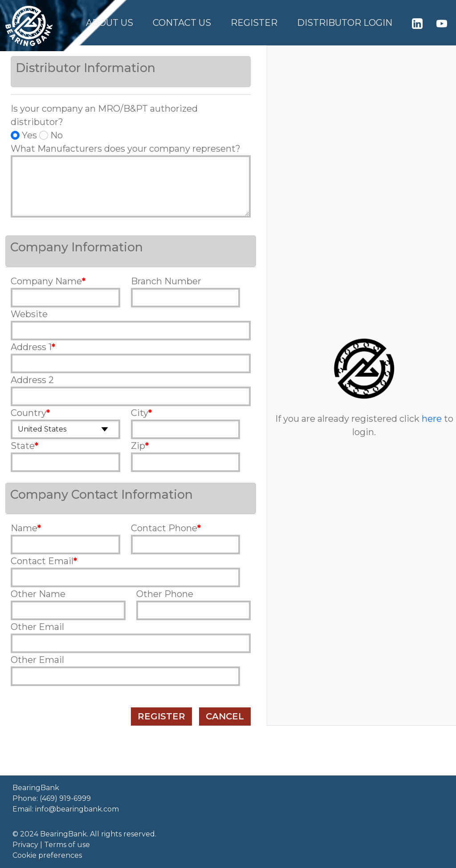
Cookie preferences (47, 855)
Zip (138, 446)
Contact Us (182, 23)
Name (24, 528)
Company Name (46, 281)
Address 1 (31, 347)
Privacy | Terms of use (51, 845)
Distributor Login (345, 23)
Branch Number (166, 281)
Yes (24, 135)
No (51, 135)
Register (254, 23)
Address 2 (32, 380)
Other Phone (165, 594)
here (432, 419)
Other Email (37, 627)
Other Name (38, 594)
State (23, 446)
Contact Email (42, 561)
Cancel (225, 716)
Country (28, 413)
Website (29, 314)
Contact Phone (164, 528)
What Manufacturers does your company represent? (126, 149)
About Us (110, 23)
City (140, 413)
